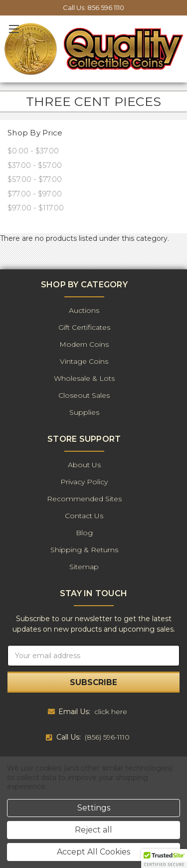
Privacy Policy (84, 482)
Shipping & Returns (84, 550)
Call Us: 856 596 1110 (93, 7)
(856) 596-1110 (107, 737)
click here (111, 712)
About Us (84, 465)
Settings (94, 808)
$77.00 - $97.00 (35, 194)
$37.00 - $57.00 (35, 165)
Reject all (93, 830)
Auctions (84, 310)
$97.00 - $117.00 (36, 208)
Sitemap (84, 567)
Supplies (84, 412)
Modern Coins (84, 344)
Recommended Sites (84, 499)
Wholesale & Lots (84, 378)
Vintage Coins (84, 361)
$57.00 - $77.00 (35, 179)
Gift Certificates (84, 327)
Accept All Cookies (93, 852)
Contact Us (84, 516)
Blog (84, 533)
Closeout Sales (84, 395)
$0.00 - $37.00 (33, 151)
